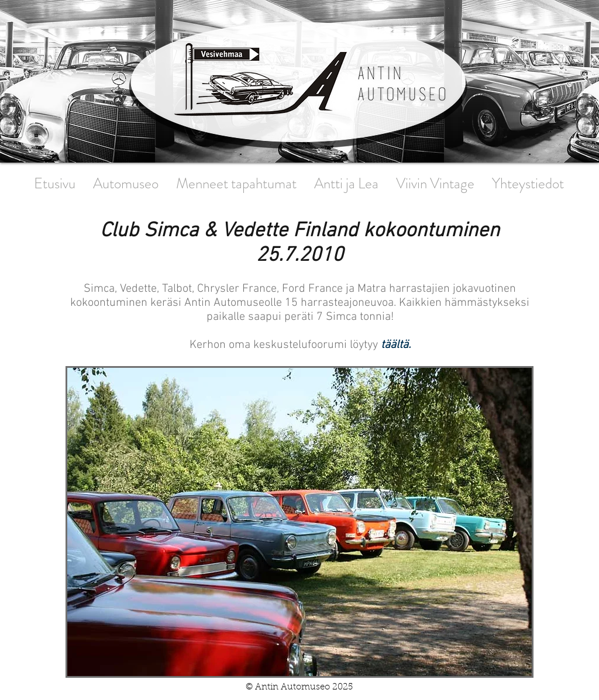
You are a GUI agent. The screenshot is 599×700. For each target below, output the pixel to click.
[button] (299, 522)
